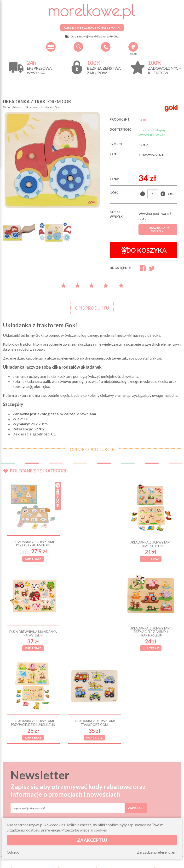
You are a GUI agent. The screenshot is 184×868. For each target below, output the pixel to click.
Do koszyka (144, 250)
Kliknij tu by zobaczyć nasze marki (92, 28)
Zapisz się (136, 723)
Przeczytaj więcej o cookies (84, 830)
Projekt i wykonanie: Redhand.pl (159, 863)
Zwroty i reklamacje (78, 809)
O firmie (30, 803)
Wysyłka (30, 809)
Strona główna (12, 107)
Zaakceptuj (92, 840)
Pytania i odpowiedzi (78, 803)
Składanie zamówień (78, 815)
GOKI (143, 120)
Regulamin (30, 815)
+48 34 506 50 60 (106, 47)
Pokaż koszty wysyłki (158, 229)
